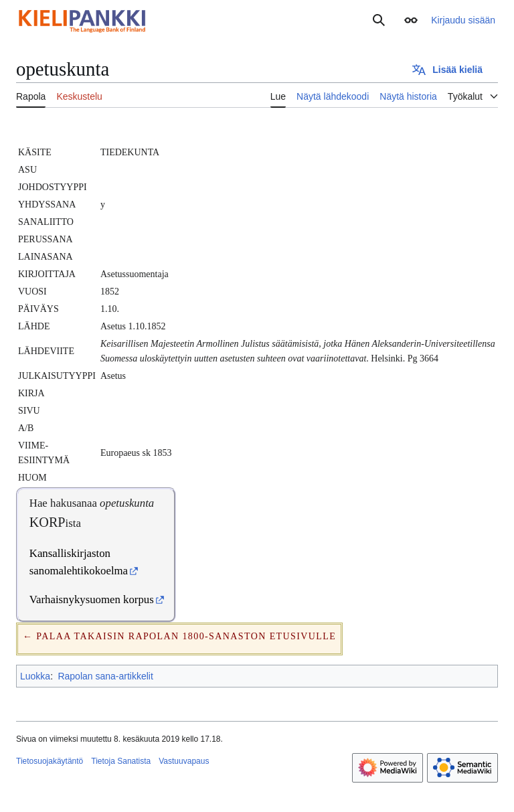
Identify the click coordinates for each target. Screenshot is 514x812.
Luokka (35, 676)
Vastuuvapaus (184, 761)
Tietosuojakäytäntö (50, 761)
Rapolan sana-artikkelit (105, 676)
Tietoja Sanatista (121, 761)
